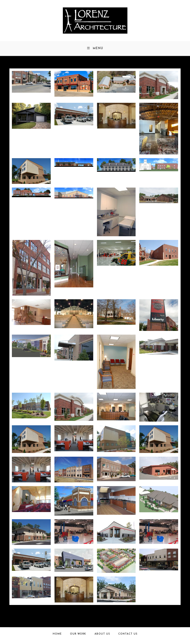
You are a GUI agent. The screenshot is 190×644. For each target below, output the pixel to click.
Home (57, 634)
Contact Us (128, 634)
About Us (102, 634)
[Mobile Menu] (95, 48)
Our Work (78, 634)
